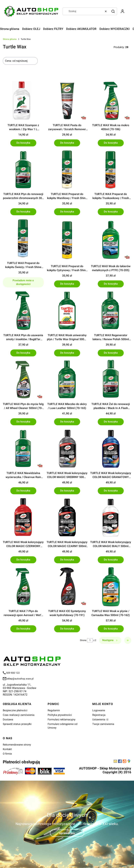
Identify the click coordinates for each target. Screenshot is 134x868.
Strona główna (10, 39)
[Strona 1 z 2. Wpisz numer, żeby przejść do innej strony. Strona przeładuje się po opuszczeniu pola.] (90, 640)
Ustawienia (99, 719)
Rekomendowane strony (17, 745)
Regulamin (54, 710)
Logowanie (99, 710)
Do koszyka (23, 143)
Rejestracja (99, 715)
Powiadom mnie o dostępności (23, 282)
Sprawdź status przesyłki (17, 724)
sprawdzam (67, 833)
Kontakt (7, 749)
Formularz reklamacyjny (62, 719)
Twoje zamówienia (103, 724)
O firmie (7, 754)
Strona (83, 640)
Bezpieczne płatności (15, 710)
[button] (113, 11)
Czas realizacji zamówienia (19, 715)
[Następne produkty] (110, 640)
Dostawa (8, 719)
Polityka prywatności (60, 715)
